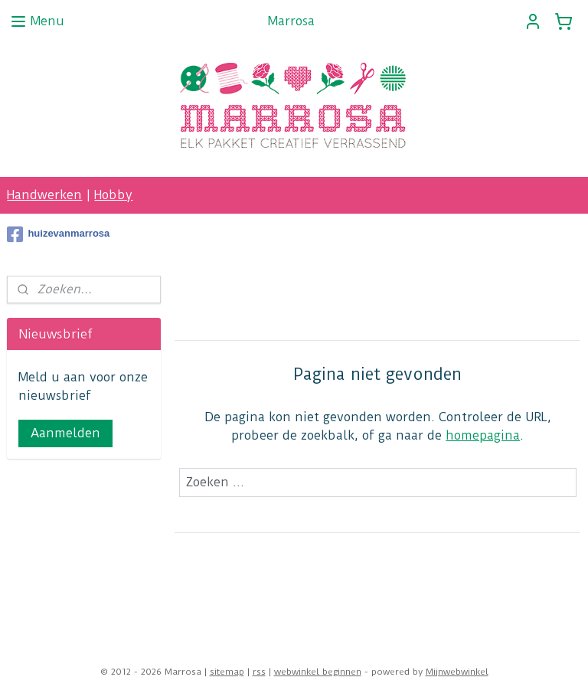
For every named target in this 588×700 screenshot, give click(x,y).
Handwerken (44, 195)
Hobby (113, 195)
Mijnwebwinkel (457, 672)
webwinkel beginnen (318, 672)
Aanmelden (65, 433)
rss (259, 672)
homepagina (483, 435)
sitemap (227, 672)
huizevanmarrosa (58, 234)
